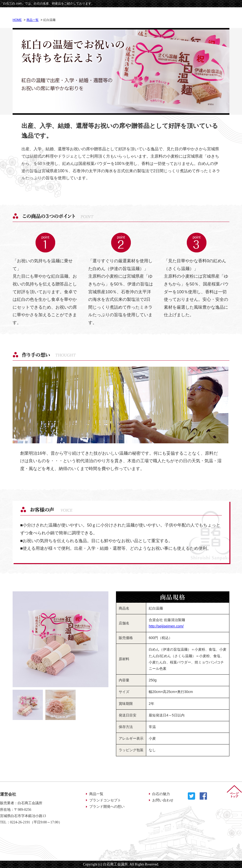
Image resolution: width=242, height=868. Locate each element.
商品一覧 (33, 20)
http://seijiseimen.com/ (166, 626)
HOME (17, 20)
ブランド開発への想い (107, 807)
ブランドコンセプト (105, 800)
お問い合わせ (163, 800)
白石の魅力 (161, 794)
